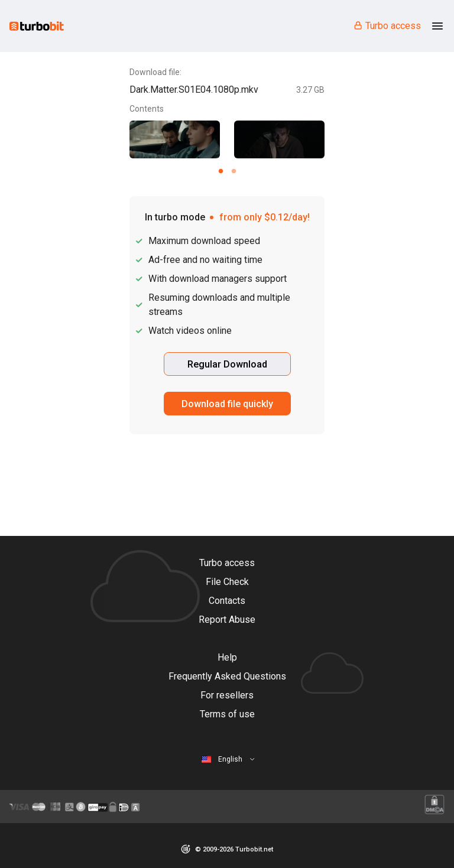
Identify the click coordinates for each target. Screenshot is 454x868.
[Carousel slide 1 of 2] (220, 171)
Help (227, 657)
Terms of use (227, 714)
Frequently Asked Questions (227, 676)
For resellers (227, 695)
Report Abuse (227, 620)
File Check (227, 582)
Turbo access (387, 26)
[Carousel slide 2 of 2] (234, 171)
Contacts (227, 601)
